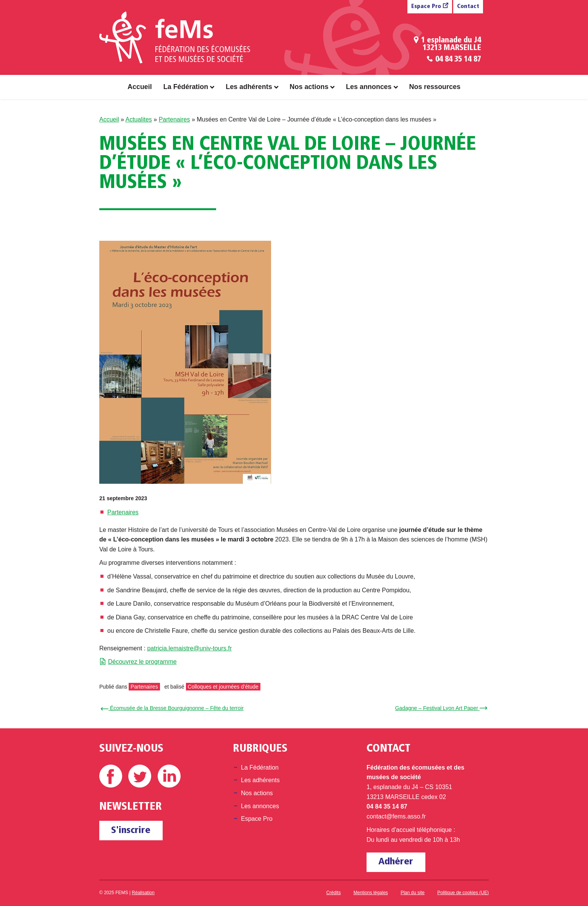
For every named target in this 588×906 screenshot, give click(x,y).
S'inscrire (131, 831)
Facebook (111, 776)
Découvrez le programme (142, 662)
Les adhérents (249, 87)
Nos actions (309, 87)
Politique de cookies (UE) (463, 893)
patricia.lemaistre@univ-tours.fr (189, 648)
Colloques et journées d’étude (223, 687)
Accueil (140, 87)
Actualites (138, 119)
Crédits (333, 893)
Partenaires (174, 119)
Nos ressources (435, 87)
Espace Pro (426, 7)
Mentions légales (371, 893)
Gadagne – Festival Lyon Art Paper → (440, 708)
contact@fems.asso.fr (396, 816)
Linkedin (169, 776)
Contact (468, 7)
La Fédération (186, 87)
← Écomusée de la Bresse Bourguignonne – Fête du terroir (173, 708)
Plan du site (413, 893)
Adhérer (396, 862)
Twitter (140, 776)
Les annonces (369, 87)
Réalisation (143, 893)
